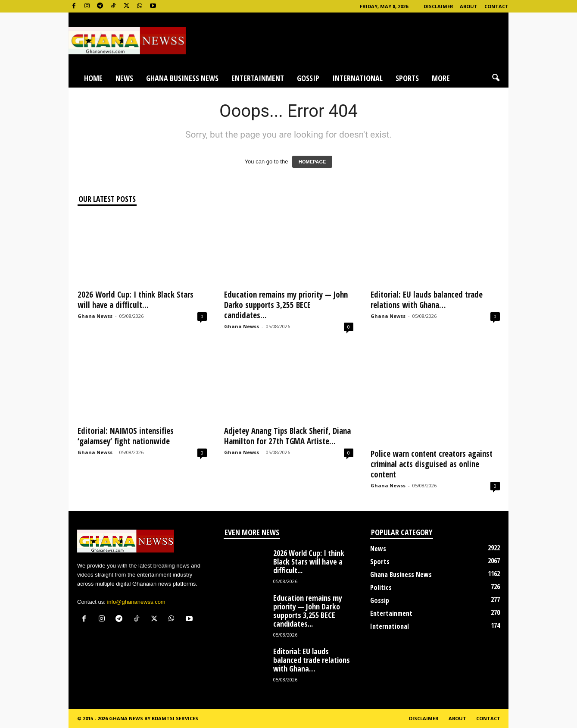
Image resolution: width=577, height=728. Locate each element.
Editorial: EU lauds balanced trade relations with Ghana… (427, 300)
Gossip (308, 78)
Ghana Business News (182, 78)
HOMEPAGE (312, 162)
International (357, 78)
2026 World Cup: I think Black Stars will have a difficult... (136, 300)
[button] (496, 78)
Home (93, 78)
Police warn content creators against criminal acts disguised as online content (432, 464)
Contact (496, 6)
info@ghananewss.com (136, 602)
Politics (381, 587)
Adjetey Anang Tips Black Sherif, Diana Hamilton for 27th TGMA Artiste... (287, 436)
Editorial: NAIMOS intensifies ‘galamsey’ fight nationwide (126, 436)
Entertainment (258, 78)
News (124, 78)
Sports (407, 78)
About (469, 6)
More (441, 78)
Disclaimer (438, 6)
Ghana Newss (95, 316)
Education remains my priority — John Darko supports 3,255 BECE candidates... (286, 305)
